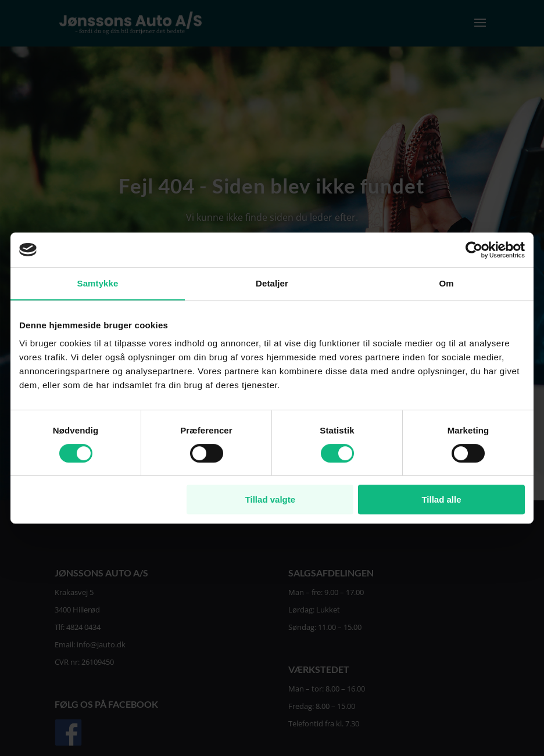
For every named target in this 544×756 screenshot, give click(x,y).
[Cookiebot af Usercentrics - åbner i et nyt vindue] (474, 250)
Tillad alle (441, 499)
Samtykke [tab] (98, 283)
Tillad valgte (270, 499)
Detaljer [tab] (272, 283)
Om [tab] (446, 283)
